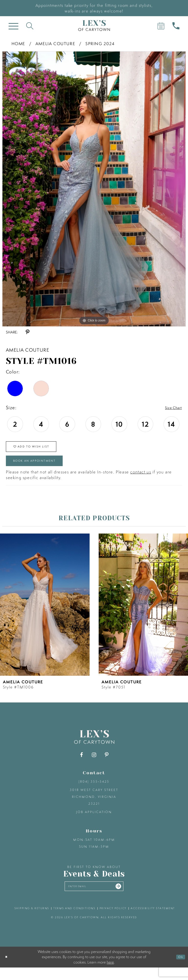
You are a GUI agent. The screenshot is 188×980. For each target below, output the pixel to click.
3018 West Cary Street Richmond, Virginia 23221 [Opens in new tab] (94, 806)
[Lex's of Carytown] (94, 26)
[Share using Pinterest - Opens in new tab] (28, 332)
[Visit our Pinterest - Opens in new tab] (107, 764)
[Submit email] (127, 897)
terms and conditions (74, 921)
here (110, 975)
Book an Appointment (45, 468)
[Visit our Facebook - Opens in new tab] (82, 764)
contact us (141, 481)
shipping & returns (32, 921)
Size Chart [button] (170, 408)
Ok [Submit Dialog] (179, 969)
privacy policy (113, 921)
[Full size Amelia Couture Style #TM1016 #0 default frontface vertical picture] (94, 189)
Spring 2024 (100, 44)
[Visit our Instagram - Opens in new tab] (94, 764)
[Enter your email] (94, 897)
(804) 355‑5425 (94, 791)
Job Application (94, 821)
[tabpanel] (94, 189)
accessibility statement (153, 921)
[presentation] (45, 614)
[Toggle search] (30, 26)
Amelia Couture (55, 44)
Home (18, 44)
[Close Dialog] (8, 970)
